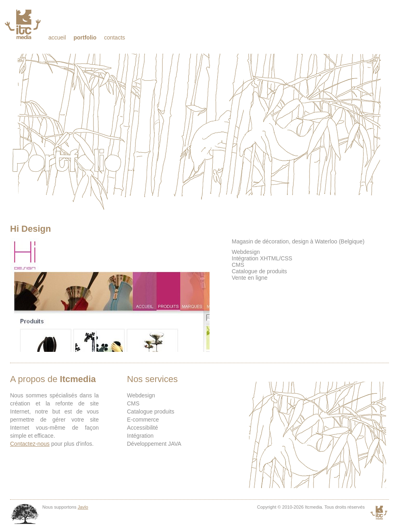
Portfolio (85, 37)
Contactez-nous (30, 444)
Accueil (57, 37)
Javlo (83, 507)
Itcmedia (24, 24)
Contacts (114, 37)
